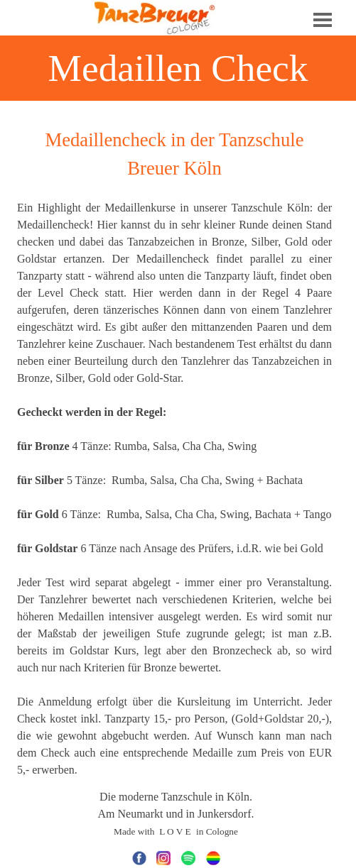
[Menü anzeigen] (323, 20)
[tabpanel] (174, 452)
